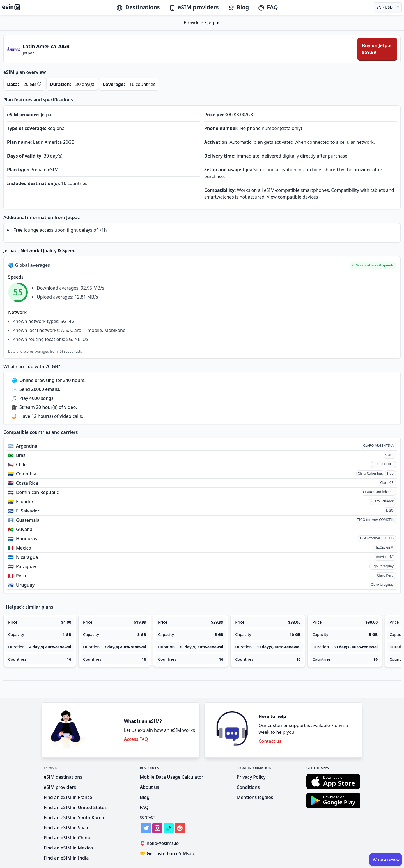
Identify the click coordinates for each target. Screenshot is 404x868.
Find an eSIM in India (66, 858)
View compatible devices (292, 197)
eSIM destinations (63, 777)
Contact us (270, 741)
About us (150, 787)
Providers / (196, 22)
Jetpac (214, 22)
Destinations (138, 7)
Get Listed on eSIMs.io (167, 853)
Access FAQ (136, 739)
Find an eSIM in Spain (67, 828)
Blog (238, 7)
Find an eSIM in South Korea (74, 817)
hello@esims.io (161, 843)
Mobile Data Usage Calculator (172, 777)
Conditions (248, 787)
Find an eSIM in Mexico (68, 848)
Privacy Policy (251, 777)
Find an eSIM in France (68, 797)
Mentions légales (255, 797)
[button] (373, 266)
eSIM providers (194, 7)
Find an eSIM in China (67, 838)
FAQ (268, 7)
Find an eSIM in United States (75, 807)
